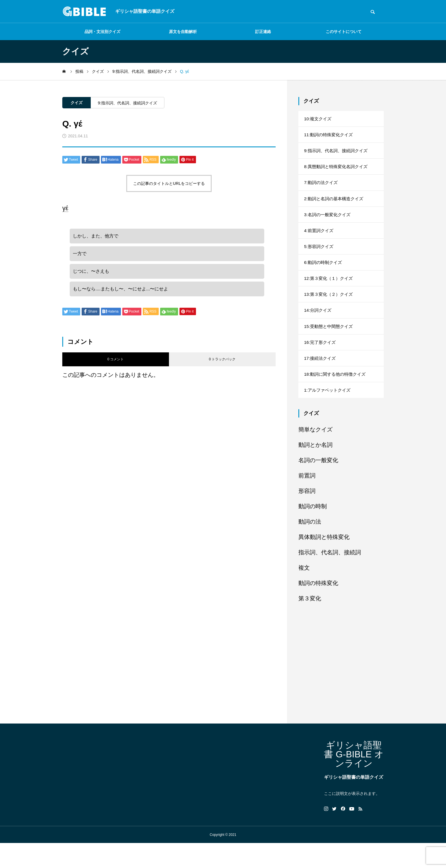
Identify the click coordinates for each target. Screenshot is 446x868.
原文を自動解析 (183, 32)
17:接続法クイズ (321, 380)
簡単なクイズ (315, 454)
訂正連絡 (263, 32)
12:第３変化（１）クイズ (330, 293)
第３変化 (310, 623)
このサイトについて (344, 32)
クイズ (77, 103)
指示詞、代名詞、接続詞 (330, 577)
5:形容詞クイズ (320, 258)
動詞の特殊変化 (318, 608)
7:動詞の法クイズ (322, 189)
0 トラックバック (222, 365)
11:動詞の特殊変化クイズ (330, 137)
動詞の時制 (313, 531)
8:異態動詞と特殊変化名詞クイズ (338, 171)
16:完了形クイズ (321, 362)
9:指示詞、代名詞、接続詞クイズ (127, 103)
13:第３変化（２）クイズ (330, 310)
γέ (65, 208)
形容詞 (307, 516)
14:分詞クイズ (319, 327)
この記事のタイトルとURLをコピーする (169, 183)
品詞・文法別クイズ (102, 32)
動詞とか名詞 (315, 470)
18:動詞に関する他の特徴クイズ (337, 397)
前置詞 (307, 501)
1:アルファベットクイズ (329, 414)
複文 (304, 593)
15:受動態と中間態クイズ (330, 345)
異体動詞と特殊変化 (324, 562)
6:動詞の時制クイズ (324, 275)
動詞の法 (310, 547)
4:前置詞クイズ (320, 241)
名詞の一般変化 (318, 485)
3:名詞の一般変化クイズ (329, 223)
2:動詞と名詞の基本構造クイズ (335, 206)
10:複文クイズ (319, 119)
